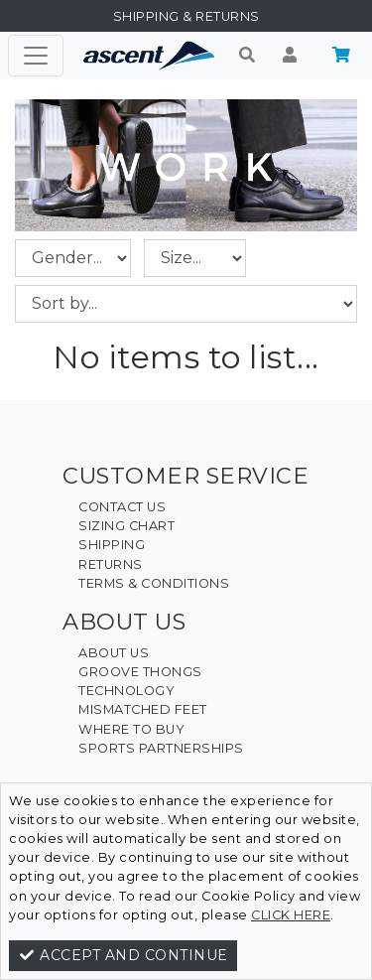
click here (291, 915)
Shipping (112, 545)
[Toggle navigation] (36, 56)
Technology (126, 691)
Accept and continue (123, 955)
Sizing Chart (126, 526)
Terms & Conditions (154, 583)
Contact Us (122, 507)
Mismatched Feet (143, 709)
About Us (114, 653)
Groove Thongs (140, 672)
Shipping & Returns (186, 16)
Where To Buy (131, 729)
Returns (111, 564)
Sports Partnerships (161, 748)
